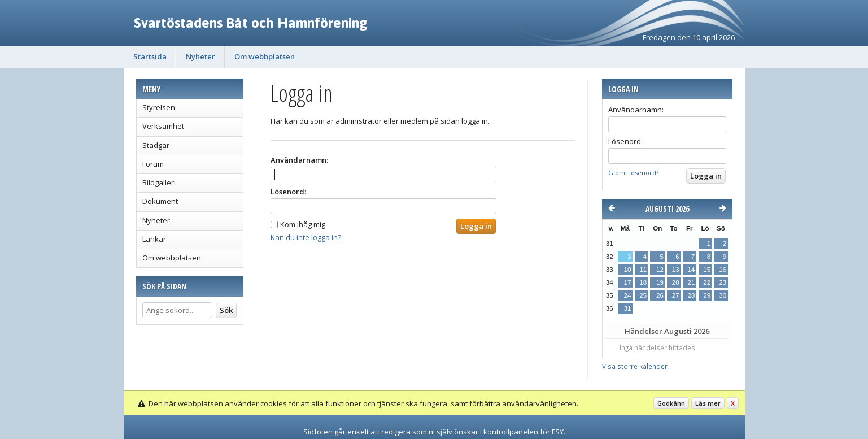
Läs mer (708, 403)
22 (707, 282)
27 (676, 295)
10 (628, 270)
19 (660, 282)
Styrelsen (159, 107)
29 (707, 295)
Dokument (160, 201)
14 (691, 270)
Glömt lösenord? (633, 173)
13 (676, 270)
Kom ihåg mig (303, 224)
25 (643, 295)
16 (723, 270)
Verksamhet (163, 126)
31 (628, 308)
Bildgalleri (159, 182)
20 (676, 282)
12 (660, 270)
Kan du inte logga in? (306, 237)
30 (723, 295)
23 (723, 282)
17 (628, 282)
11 (643, 270)
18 (643, 282)
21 (691, 282)
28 (691, 295)
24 (628, 295)
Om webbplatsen (265, 56)
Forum (153, 164)
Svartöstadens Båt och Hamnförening (251, 23)
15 (707, 270)
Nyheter (200, 56)
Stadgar (156, 145)
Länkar (154, 239)
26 (660, 295)
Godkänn (671, 403)
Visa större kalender (635, 366)
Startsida (150, 56)
